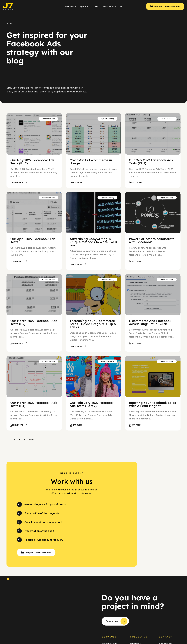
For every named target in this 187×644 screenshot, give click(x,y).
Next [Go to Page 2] (32, 440)
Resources (110, 6)
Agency (84, 6)
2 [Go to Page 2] (14, 440)
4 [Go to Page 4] (25, 440)
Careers (95, 6)
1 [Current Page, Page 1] (9, 440)
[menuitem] (121, 6)
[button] (19, 182)
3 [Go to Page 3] (19, 440)
